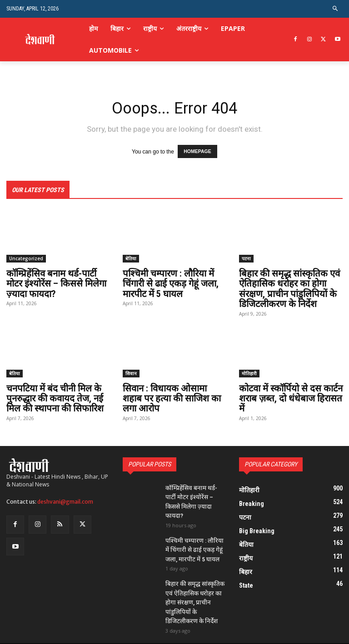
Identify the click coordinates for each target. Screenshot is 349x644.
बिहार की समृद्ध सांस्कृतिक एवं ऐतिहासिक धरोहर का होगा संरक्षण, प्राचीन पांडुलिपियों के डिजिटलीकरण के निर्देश (288, 287)
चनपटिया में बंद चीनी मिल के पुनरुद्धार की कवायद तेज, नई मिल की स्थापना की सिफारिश (54, 396)
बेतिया (131, 258)
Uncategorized (26, 258)
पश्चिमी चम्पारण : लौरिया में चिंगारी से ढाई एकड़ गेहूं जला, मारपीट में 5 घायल (170, 282)
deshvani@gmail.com (65, 499)
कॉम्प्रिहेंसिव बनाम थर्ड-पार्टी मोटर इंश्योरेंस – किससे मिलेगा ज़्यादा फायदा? (56, 282)
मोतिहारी (249, 372)
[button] (336, 9)
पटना (246, 258)
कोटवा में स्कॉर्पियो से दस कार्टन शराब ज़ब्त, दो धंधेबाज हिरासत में (290, 396)
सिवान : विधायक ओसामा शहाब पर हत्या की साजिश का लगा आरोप (174, 396)
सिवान (131, 372)
